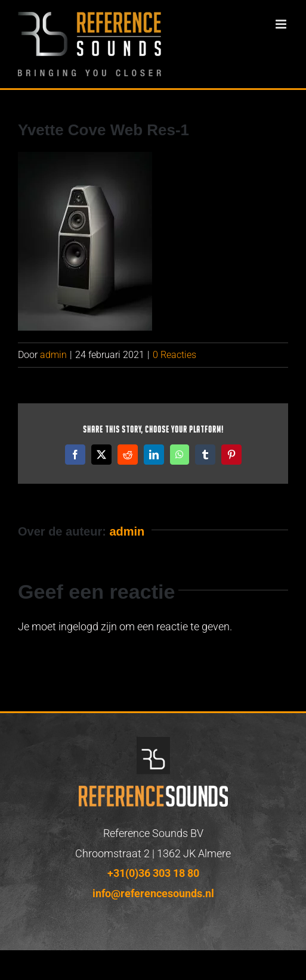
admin (53, 355)
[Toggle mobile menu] (282, 24)
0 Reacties (174, 355)
